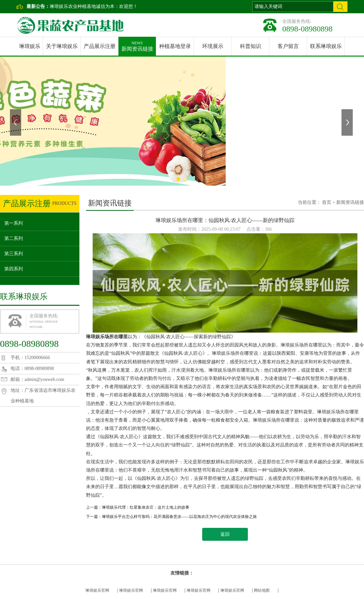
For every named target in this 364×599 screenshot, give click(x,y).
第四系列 (14, 269)
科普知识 (250, 46)
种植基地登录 (175, 46)
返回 (225, 534)
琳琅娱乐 (30, 46)
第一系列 (14, 223)
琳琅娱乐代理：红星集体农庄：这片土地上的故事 (146, 507)
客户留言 (288, 46)
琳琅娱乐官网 (97, 590)
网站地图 (262, 590)
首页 (327, 202)
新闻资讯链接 (137, 44)
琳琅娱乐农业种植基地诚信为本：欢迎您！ (94, 6)
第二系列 (14, 238)
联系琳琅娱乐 (326, 46)
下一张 (348, 122)
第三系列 (14, 254)
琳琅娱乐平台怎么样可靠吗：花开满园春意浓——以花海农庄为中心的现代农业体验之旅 (179, 517)
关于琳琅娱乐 (62, 46)
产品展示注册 (100, 46)
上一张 (16, 122)
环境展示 (213, 46)
